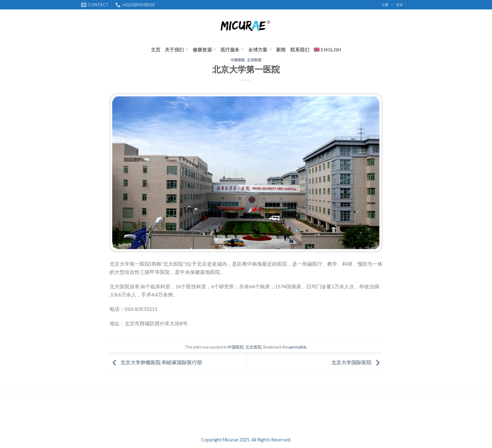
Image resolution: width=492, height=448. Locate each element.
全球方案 (260, 49)
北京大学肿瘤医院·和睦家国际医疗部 (156, 363)
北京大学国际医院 (357, 363)
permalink (298, 347)
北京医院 (254, 60)
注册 (385, 5)
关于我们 (176, 49)
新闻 (281, 50)
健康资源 (204, 49)
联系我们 (300, 50)
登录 (399, 5)
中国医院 (238, 60)
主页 (156, 50)
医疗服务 (232, 49)
